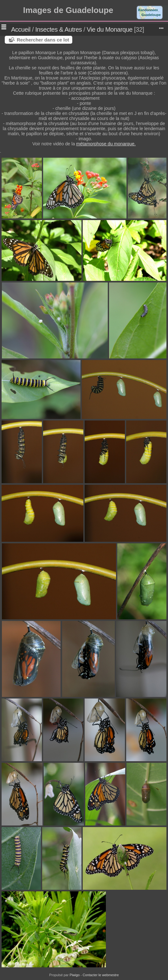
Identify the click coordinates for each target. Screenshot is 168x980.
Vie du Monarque (109, 29)
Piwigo (74, 975)
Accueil (21, 29)
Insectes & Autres (59, 29)
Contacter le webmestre (101, 975)
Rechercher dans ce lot (43, 40)
